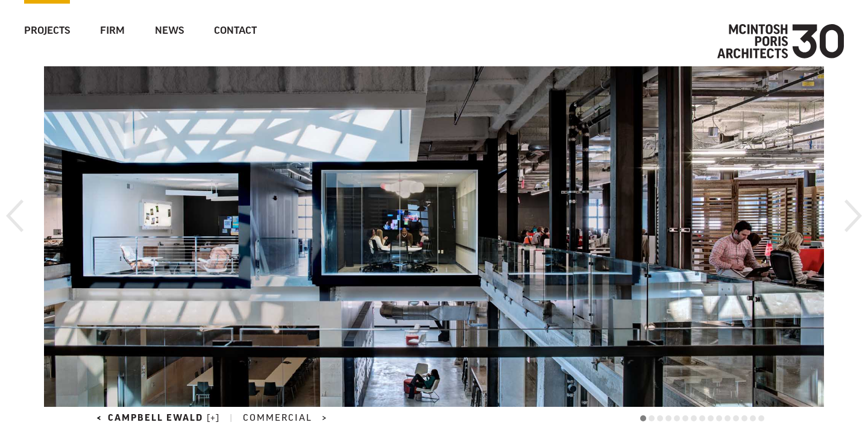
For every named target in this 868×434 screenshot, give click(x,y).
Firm (112, 31)
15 (761, 418)
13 (744, 418)
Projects (47, 31)
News (169, 31)
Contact (235, 31)
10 (719, 418)
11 (728, 418)
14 (753, 418)
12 (736, 418)
